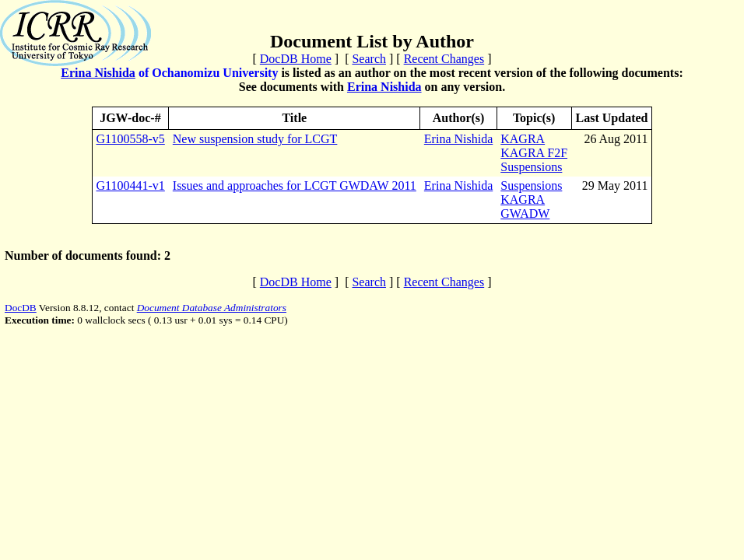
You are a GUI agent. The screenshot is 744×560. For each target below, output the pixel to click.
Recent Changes (444, 59)
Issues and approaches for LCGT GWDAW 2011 (295, 185)
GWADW (525, 213)
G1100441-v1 (131, 185)
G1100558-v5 (131, 139)
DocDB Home (296, 59)
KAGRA (523, 139)
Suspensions (531, 167)
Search (369, 59)
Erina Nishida (98, 73)
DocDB (21, 308)
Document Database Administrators (212, 308)
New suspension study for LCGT (255, 139)
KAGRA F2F (534, 153)
